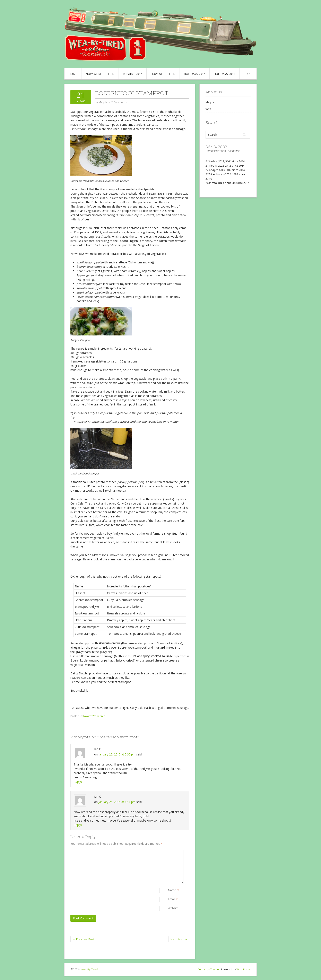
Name (172, 890)
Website (173, 908)
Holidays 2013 (224, 74)
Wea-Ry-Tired (89, 969)
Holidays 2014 (195, 74)
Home (73, 74)
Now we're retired (94, 716)
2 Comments (119, 102)
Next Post (179, 939)
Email (171, 899)
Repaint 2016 (133, 74)
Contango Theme (208, 969)
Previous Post (83, 939)
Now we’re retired (100, 74)
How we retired (163, 74)
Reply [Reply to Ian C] (78, 782)
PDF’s (248, 74)
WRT (208, 109)
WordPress (243, 969)
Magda (210, 102)
